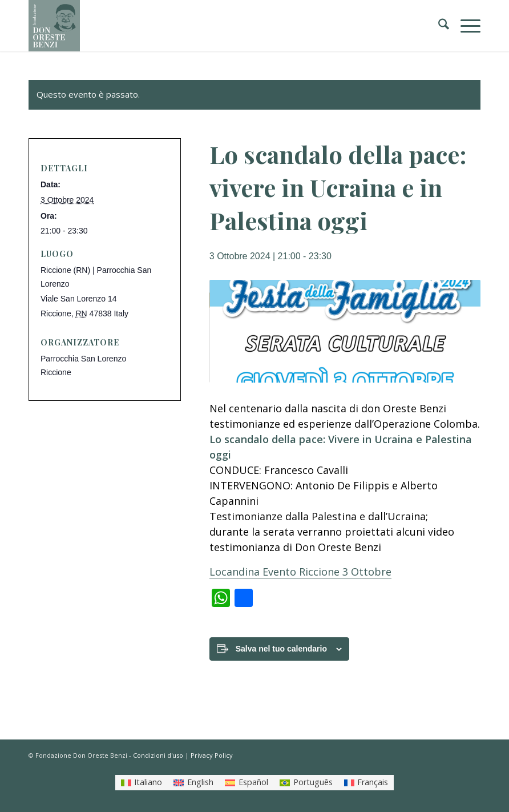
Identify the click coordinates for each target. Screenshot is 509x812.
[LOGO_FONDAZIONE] (54, 26)
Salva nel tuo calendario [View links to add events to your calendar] (281, 649)
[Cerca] (438, 26)
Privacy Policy (212, 755)
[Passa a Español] (247, 782)
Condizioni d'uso (158, 755)
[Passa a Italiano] (142, 782)
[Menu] (465, 26)
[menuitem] (438, 26)
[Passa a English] (193, 782)
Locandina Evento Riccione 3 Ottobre (300, 572)
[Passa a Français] (366, 782)
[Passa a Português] (306, 782)
